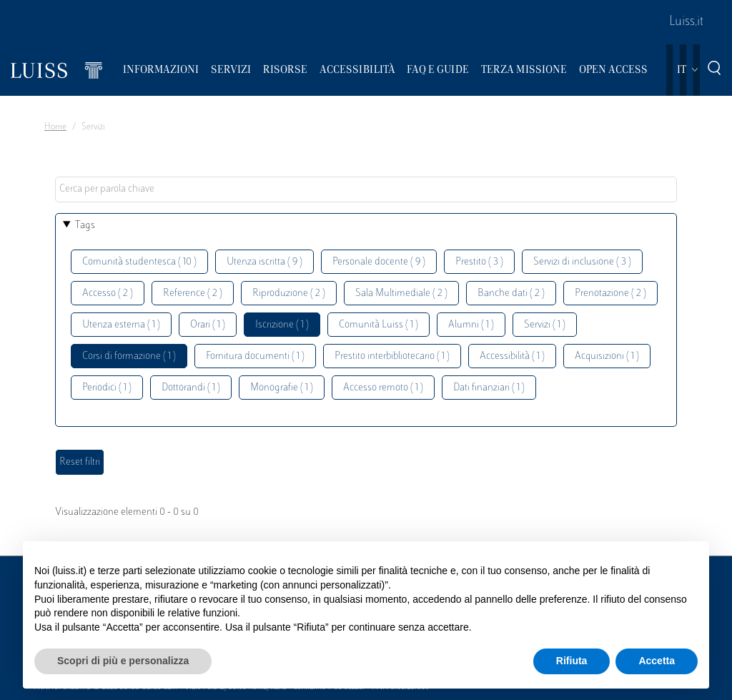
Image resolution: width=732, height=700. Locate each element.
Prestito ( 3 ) (479, 262)
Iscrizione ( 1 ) (282, 325)
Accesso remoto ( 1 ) (383, 388)
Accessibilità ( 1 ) (512, 356)
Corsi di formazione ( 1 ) (129, 356)
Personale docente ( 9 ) (379, 262)
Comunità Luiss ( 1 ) (379, 325)
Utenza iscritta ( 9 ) (264, 262)
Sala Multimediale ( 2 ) (401, 294)
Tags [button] (85, 226)
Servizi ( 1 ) (545, 325)
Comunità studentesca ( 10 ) (139, 262)
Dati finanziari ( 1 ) (489, 388)
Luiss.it (686, 22)
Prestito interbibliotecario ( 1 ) (392, 356)
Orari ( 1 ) (208, 325)
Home (55, 127)
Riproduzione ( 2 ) (289, 294)
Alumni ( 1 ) (471, 325)
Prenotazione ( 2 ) (610, 294)
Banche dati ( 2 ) (511, 294)
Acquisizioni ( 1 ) (607, 356)
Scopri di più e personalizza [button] (123, 661)
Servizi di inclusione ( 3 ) (582, 262)
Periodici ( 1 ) (107, 388)
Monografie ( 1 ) (282, 388)
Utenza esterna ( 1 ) (121, 325)
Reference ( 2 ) (193, 294)
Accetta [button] (657, 661)
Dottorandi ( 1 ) (191, 388)
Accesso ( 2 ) (108, 294)
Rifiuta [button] (572, 661)
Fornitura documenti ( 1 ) (255, 356)
